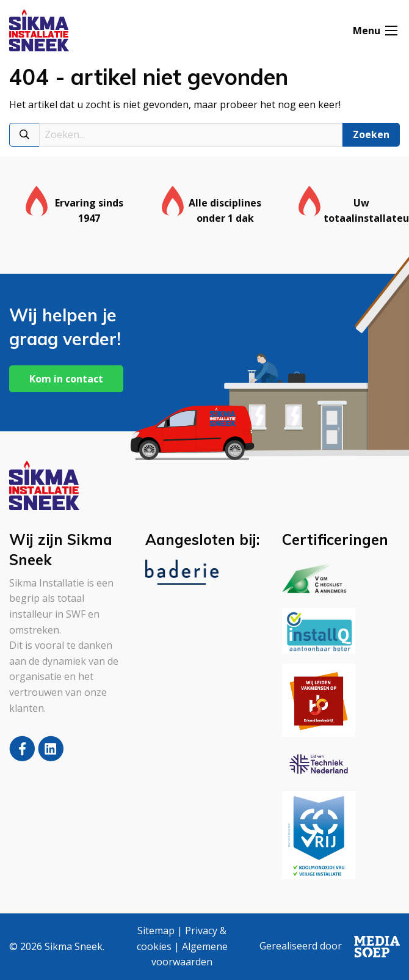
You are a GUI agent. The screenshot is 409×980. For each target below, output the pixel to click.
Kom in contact (66, 379)
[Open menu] (391, 31)
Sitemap (156, 931)
